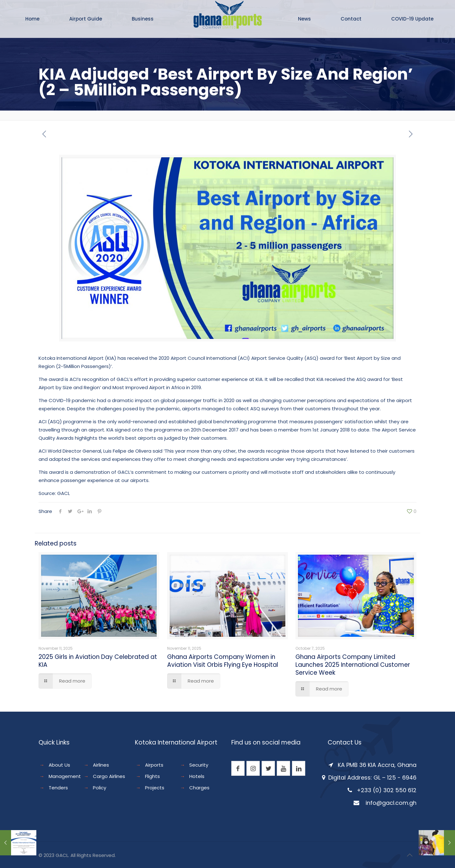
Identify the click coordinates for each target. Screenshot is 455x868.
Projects (155, 788)
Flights (152, 776)
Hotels (197, 776)
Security (199, 765)
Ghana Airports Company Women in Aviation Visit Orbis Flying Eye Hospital (223, 661)
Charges (199, 788)
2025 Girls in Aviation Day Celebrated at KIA (98, 661)
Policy (100, 788)
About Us (59, 765)
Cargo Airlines (109, 776)
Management (65, 776)
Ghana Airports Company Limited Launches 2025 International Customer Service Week (353, 665)
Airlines (101, 765)
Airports (154, 765)
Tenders (58, 788)
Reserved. (104, 855)
